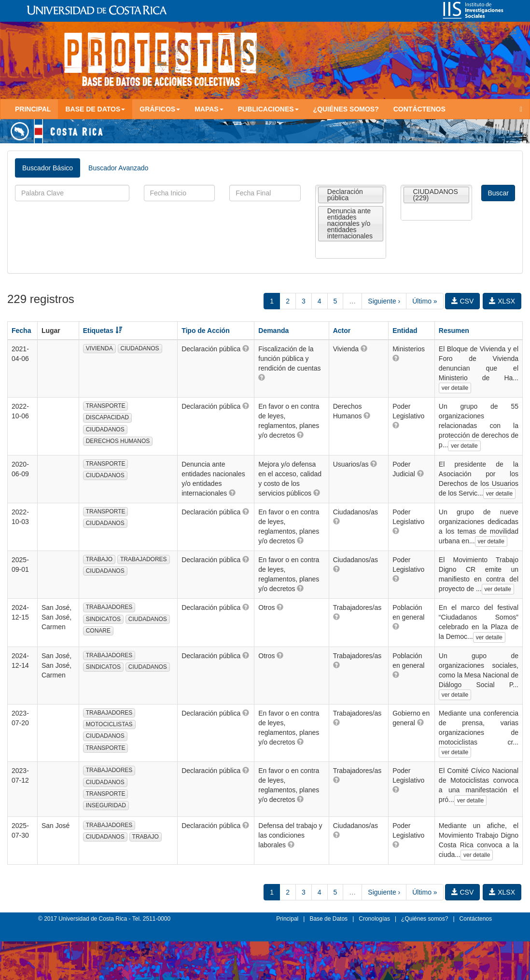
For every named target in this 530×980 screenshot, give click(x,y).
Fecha (21, 331)
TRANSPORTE (106, 406)
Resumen (454, 331)
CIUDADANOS (140, 348)
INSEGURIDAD (106, 805)
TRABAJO (99, 559)
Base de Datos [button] (95, 109)
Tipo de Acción (206, 331)
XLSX (502, 301)
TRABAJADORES (144, 559)
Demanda (273, 331)
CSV (463, 301)
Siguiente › (384, 301)
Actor (342, 331)
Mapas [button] (209, 109)
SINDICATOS (103, 619)
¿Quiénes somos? (346, 109)
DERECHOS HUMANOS (118, 441)
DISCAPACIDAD (107, 417)
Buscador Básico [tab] (48, 168)
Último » (425, 301)
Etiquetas (103, 331)
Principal (33, 109)
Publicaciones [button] (268, 109)
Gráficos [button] (160, 109)
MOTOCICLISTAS (109, 724)
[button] (246, 348)
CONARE (98, 631)
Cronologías (374, 919)
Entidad (405, 331)
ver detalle (455, 388)
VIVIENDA (99, 348)
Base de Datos (328, 919)
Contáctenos (419, 109)
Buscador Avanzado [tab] (118, 168)
